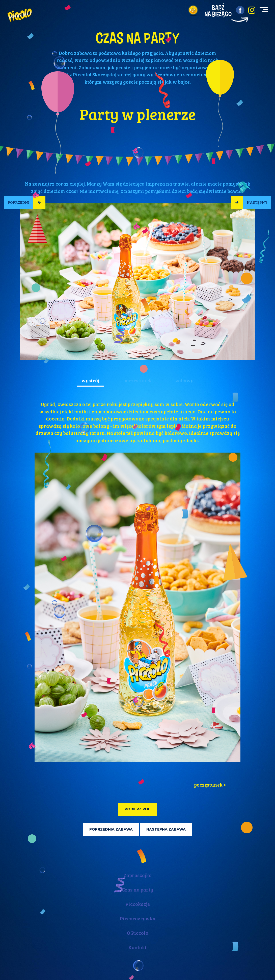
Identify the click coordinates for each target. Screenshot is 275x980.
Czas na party (137, 890)
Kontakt (137, 947)
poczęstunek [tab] (137, 380)
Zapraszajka (138, 875)
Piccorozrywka (138, 918)
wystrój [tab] (90, 380)
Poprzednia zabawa (111, 829)
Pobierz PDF (137, 809)
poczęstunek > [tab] (210, 785)
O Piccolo (138, 933)
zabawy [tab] (185, 380)
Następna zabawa (166, 829)
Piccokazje (138, 904)
